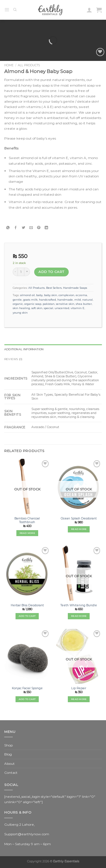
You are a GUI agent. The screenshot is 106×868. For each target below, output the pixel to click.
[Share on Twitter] (23, 228)
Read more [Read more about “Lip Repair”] (79, 699)
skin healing (21, 308)
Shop (8, 745)
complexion (66, 295)
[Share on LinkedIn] (46, 228)
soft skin (37, 308)
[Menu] (7, 10)
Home (9, 65)
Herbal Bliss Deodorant (27, 605)
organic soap (33, 304)
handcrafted (47, 300)
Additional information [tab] (24, 349)
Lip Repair (79, 688)
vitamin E (78, 308)
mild (78, 300)
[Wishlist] (100, 52)
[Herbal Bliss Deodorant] (27, 573)
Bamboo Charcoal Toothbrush (27, 520)
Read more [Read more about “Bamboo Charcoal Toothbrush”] (27, 533)
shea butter (84, 304)
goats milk (30, 300)
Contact (11, 773)
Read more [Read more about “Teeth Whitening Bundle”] (79, 616)
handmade (65, 300)
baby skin (51, 295)
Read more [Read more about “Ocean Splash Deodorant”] (79, 529)
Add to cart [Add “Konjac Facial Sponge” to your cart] (27, 699)
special (48, 308)
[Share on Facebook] (16, 228)
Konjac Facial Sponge (27, 688)
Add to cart (51, 272)
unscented (62, 308)
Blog (8, 754)
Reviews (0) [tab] (13, 359)
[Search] (15, 10)
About (9, 764)
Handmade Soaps (75, 288)
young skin (20, 313)
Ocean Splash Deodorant (79, 518)
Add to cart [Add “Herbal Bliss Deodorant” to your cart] (27, 616)
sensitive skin (65, 304)
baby (39, 295)
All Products (29, 65)
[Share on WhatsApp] (8, 228)
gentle (17, 300)
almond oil (27, 295)
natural (87, 300)
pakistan (49, 304)
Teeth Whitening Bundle (79, 605)
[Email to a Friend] (31, 228)
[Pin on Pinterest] (39, 228)
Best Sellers (54, 288)
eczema (81, 295)
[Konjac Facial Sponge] (27, 656)
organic (18, 304)
